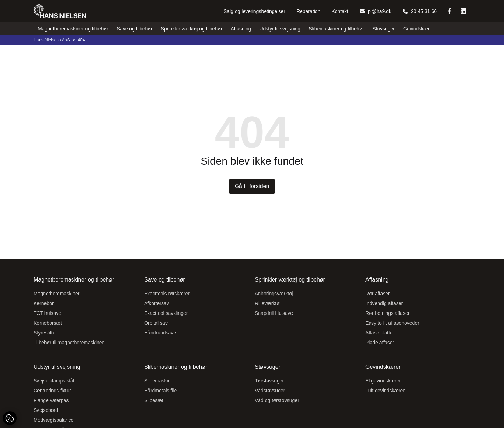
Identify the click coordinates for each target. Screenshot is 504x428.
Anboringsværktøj (274, 294)
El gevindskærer (383, 381)
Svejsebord (46, 410)
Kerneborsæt (48, 323)
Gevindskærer (419, 29)
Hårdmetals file (160, 391)
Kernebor (44, 303)
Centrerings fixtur (52, 391)
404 (81, 40)
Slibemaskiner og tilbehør (336, 29)
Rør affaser (378, 294)
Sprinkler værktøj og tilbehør (192, 29)
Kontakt (340, 11)
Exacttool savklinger (166, 313)
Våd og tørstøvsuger (277, 400)
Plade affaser (380, 343)
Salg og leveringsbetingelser (254, 11)
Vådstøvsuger (270, 391)
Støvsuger (384, 29)
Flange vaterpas (51, 400)
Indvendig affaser (384, 303)
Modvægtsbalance (54, 420)
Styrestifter (45, 333)
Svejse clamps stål (54, 381)
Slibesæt (154, 400)
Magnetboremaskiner (57, 294)
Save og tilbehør (135, 29)
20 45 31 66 (420, 11)
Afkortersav (157, 303)
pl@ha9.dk (375, 11)
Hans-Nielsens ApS (52, 40)
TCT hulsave (47, 313)
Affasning (241, 29)
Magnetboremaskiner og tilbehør (73, 29)
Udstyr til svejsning (280, 29)
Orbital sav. (156, 323)
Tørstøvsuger (269, 381)
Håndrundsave (160, 333)
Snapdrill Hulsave (274, 313)
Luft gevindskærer (385, 391)
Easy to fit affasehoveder (392, 323)
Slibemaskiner (160, 381)
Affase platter (380, 333)
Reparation (309, 11)
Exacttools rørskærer (167, 294)
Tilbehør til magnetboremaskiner (69, 343)
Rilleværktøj (268, 303)
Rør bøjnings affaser (388, 313)
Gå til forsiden (252, 186)
